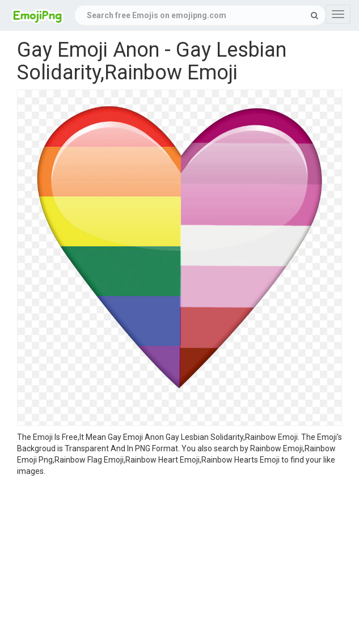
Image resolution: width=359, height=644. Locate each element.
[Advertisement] (180, 562)
